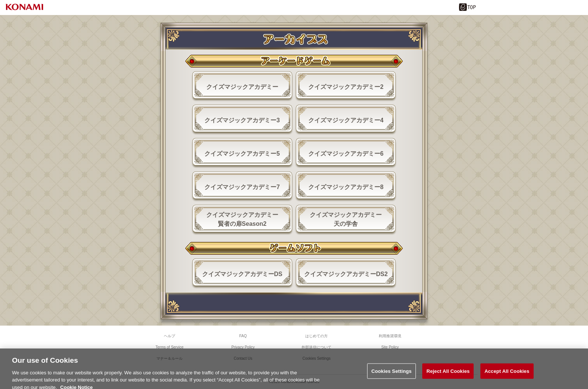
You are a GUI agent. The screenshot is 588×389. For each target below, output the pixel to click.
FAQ (243, 336)
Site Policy (390, 347)
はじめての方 (316, 336)
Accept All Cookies (507, 374)
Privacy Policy (243, 347)
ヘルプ (169, 336)
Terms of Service (169, 347)
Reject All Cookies (448, 374)
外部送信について (316, 347)
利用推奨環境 (390, 336)
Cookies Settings (391, 374)
